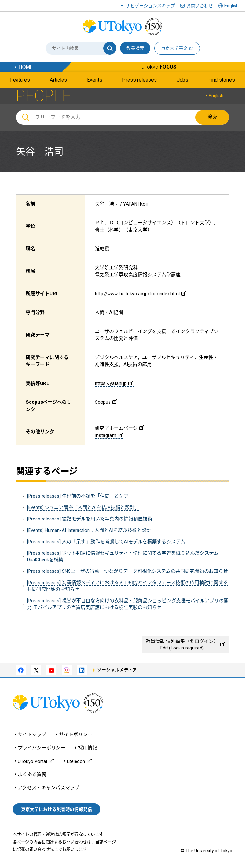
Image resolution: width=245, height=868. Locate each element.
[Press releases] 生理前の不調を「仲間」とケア (78, 496)
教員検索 (135, 48)
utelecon (79, 761)
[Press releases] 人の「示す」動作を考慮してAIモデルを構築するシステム (106, 542)
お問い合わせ (200, 6)
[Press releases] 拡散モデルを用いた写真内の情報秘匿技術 (90, 519)
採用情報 (88, 748)
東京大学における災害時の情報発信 (56, 809)
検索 (212, 117)
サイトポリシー (76, 735)
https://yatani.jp (114, 383)
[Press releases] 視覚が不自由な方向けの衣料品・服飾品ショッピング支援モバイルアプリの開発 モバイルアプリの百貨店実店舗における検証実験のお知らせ (128, 604)
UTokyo (159, 67)
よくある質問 (32, 775)
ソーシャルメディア (117, 670)
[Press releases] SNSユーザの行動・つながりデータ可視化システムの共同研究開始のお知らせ (127, 571)
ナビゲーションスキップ (150, 6)
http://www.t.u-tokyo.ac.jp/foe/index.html (141, 294)
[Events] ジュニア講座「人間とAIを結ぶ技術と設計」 (83, 507)
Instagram (109, 435)
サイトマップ (32, 735)
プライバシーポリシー (42, 748)
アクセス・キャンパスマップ (49, 788)
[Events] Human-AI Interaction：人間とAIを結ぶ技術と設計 (89, 530)
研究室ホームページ (120, 428)
